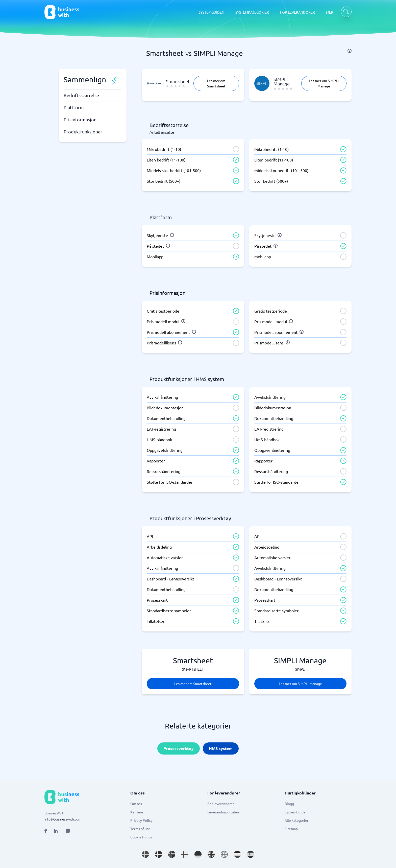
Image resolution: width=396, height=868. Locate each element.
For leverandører (221, 804)
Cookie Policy (141, 837)
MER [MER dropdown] (330, 12)
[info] (350, 51)
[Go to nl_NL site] (237, 854)
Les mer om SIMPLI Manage (324, 83)
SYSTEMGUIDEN (212, 12)
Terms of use (140, 829)
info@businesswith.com (63, 819)
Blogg (289, 804)
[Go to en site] (224, 854)
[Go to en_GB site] (211, 854)
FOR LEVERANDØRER (298, 12)
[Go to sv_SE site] (145, 854)
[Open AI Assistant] (68, 831)
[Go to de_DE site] (198, 854)
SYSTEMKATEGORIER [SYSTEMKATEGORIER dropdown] (252, 12)
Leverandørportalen (223, 812)
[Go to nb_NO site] (172, 854)
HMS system (221, 748)
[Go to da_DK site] (159, 854)
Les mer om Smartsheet (216, 83)
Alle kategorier (296, 820)
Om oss (136, 804)
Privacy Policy (141, 820)
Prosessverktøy (179, 748)
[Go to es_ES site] (251, 854)
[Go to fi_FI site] (185, 854)
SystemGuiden (296, 812)
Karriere (137, 812)
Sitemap (291, 829)
